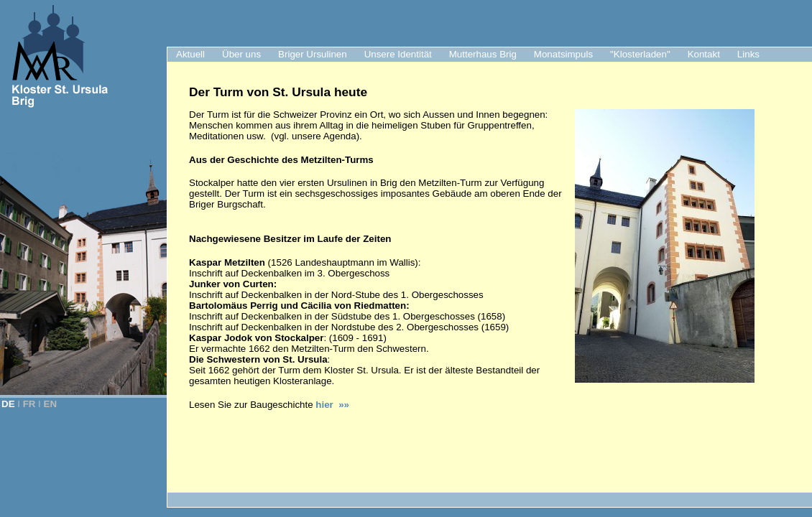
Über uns (241, 54)
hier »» (332, 405)
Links (748, 54)
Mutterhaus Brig (483, 54)
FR (29, 404)
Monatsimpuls (563, 54)
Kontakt (704, 54)
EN (51, 404)
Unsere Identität (398, 54)
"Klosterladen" (640, 54)
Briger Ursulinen (313, 54)
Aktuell (190, 54)
